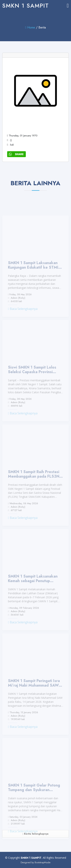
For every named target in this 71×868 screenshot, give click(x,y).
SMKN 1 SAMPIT (26, 6)
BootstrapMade (43, 862)
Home (30, 27)
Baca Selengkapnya (23, 315)
